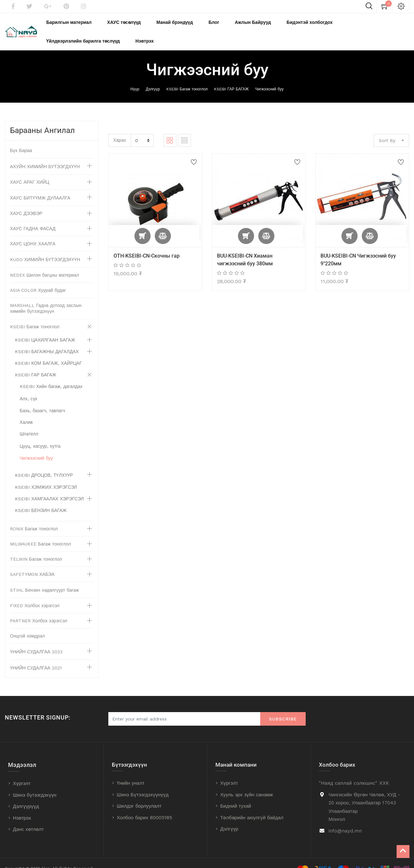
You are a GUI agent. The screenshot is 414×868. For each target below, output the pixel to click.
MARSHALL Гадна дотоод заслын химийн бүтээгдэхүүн (46, 297)
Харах (120, 129)
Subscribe (283, 708)
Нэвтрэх (22, 807)
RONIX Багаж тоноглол (34, 517)
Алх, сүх (29, 387)
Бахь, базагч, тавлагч (42, 399)
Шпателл (29, 423)
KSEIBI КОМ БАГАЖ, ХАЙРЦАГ (48, 352)
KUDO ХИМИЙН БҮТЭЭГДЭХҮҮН (45, 248)
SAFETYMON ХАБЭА (32, 563)
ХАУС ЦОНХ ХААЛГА (33, 232)
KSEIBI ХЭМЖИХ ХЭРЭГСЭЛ (46, 476)
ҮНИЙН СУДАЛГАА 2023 (36, 640)
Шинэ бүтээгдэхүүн (35, 784)
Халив (26, 411)
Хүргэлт (22, 772)
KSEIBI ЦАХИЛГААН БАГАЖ (45, 329)
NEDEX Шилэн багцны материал (44, 264)
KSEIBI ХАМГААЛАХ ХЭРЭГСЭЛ (49, 487)
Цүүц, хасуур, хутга (40, 435)
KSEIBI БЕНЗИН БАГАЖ (41, 499)
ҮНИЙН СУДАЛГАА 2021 (36, 657)
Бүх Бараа (21, 139)
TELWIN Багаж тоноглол (36, 548)
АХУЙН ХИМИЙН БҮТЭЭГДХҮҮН (45, 155)
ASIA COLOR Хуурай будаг (38, 279)
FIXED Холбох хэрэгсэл (35, 594)
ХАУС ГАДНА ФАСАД (33, 217)
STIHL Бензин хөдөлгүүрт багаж (44, 579)
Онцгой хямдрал (27, 625)
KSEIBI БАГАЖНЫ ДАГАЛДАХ (47, 340)
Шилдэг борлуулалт (139, 795)
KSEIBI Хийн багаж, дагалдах (51, 375)
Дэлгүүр (153, 78)
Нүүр (135, 78)
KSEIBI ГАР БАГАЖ (231, 78)
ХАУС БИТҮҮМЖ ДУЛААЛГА (40, 187)
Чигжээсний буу (269, 78)
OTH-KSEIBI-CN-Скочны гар (147, 245)
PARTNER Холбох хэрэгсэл (39, 609)
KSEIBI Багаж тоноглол (187, 78)
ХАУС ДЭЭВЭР (26, 202)
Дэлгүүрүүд (26, 795)
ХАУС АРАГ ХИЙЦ (30, 171)
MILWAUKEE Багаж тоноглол (40, 533)
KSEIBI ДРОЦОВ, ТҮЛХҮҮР (44, 464)
